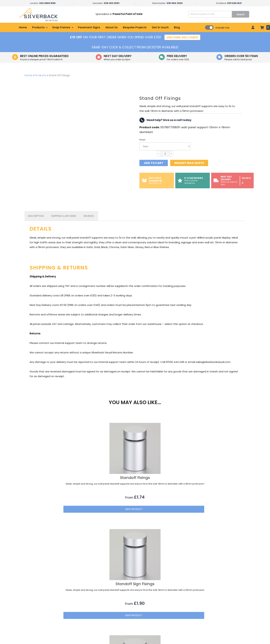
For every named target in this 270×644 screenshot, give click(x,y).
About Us (112, 27)
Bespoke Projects (135, 27)
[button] (242, 574)
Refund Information (171, 625)
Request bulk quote (191, 163)
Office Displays (106, 614)
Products (38, 27)
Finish (142, 140)
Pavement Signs (89, 27)
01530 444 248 (216, 610)
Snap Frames (61, 27)
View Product (66, 519)
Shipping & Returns (64, 216)
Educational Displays (109, 625)
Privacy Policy (167, 614)
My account (166, 602)
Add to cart (154, 163)
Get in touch (160, 27)
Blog (177, 27)
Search (242, 14)
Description (36, 216)
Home (23, 27)
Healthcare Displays (108, 608)
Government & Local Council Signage (119, 620)
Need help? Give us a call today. (166, 120)
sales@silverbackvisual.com (224, 603)
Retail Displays (105, 596)
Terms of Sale (168, 620)
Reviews (89, 216)
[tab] (36, 216)
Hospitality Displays (108, 602)
